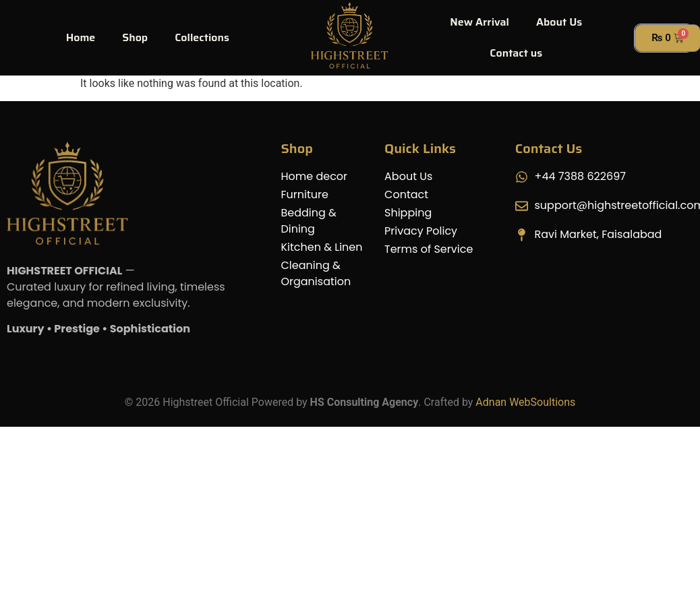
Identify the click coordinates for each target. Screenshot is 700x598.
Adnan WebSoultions (525, 402)
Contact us (516, 53)
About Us (559, 22)
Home (81, 37)
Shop (135, 37)
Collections (202, 37)
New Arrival (479, 22)
